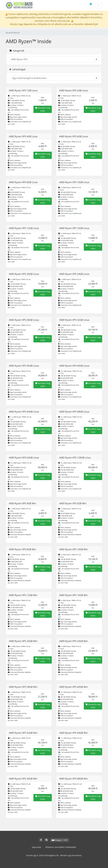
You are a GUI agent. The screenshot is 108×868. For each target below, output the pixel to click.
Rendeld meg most (43, 109)
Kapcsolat (36, 847)
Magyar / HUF (60, 840)
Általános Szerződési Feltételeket (61, 847)
